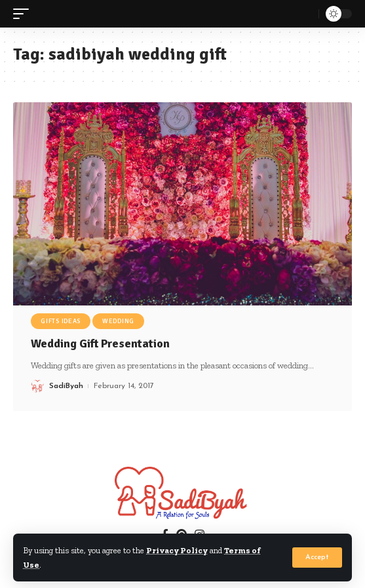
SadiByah (66, 386)
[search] (305, 14)
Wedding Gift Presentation (100, 343)
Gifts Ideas (61, 321)
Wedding (118, 321)
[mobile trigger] (24, 14)
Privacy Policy (177, 550)
